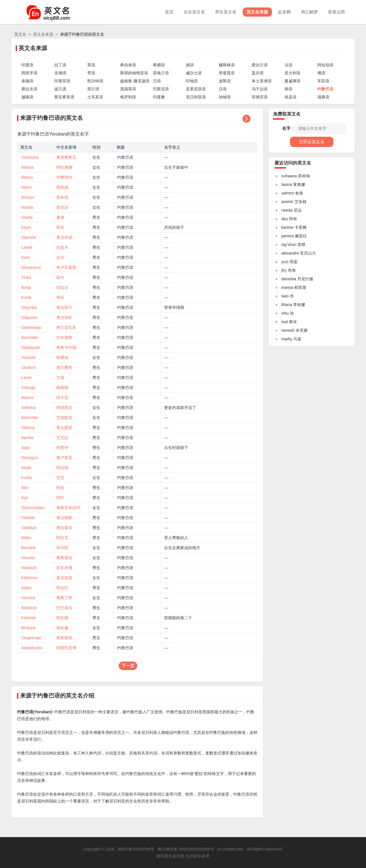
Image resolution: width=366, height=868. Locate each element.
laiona (287, 184)
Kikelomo (29, 578)
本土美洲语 (262, 81)
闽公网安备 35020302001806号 (186, 849)
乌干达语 (260, 89)
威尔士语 (194, 73)
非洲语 (60, 73)
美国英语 (128, 89)
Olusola (28, 558)
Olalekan (29, 528)
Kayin (26, 227)
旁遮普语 (227, 73)
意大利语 (293, 73)
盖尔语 (258, 73)
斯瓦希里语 (64, 97)
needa (287, 210)
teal (285, 322)
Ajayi (25, 448)
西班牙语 (29, 73)
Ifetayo (27, 177)
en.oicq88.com (230, 849)
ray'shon (289, 245)
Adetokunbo (32, 648)
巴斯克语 (161, 89)
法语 (289, 65)
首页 (164, 12)
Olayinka (29, 307)
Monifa (27, 207)
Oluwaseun (31, 267)
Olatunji (28, 428)
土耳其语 (95, 97)
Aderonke (30, 418)
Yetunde (28, 357)
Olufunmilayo (33, 508)
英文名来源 (254, 12)
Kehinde (28, 618)
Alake (26, 538)
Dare (25, 257)
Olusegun (30, 458)
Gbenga (28, 388)
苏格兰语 (161, 73)
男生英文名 (222, 12)
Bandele (28, 548)
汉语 (223, 89)
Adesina (28, 408)
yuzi (285, 262)
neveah (288, 330)
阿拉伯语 (325, 65)
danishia (289, 279)
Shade (27, 217)
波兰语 (60, 89)
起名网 (282, 12)
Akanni (27, 398)
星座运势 (336, 12)
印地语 (192, 81)
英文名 (20, 34)
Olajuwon (29, 317)
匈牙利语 (128, 97)
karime (287, 227)
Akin (25, 488)
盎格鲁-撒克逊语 (135, 81)
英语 (91, 65)
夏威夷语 (293, 81)
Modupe (28, 628)
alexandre (290, 253)
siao (285, 296)
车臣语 (323, 81)
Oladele (28, 518)
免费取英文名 (287, 114)
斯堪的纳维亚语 (134, 73)
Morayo (28, 197)
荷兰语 (93, 89)
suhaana (289, 176)
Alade (26, 468)
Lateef (27, 247)
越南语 (27, 97)
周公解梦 (308, 12)
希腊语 (159, 65)
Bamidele (29, 337)
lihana (287, 305)
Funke (27, 478)
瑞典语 (323, 97)
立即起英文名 (312, 142)
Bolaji (26, 287)
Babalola (29, 608)
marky (287, 339)
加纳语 (225, 97)
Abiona (27, 167)
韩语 (289, 89)
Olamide (29, 237)
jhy (284, 270)
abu (285, 219)
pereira (288, 236)
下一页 (128, 666)
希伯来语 (128, 65)
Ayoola (27, 438)
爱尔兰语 (260, 65)
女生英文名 (190, 12)
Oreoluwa (30, 157)
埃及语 (291, 97)
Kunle (26, 297)
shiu (285, 313)
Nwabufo (29, 568)
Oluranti (28, 598)
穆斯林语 (227, 65)
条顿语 (27, 81)
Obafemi (29, 368)
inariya (287, 287)
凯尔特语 (95, 81)
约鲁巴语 (325, 89)
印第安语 (62, 81)
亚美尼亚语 (196, 89)
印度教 (159, 97)
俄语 (321, 73)
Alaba (26, 588)
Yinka (26, 277)
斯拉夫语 (29, 89)
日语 (157, 81)
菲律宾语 (260, 97)
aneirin (287, 202)
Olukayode (31, 347)
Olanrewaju (31, 327)
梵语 (91, 73)
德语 (190, 65)
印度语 (27, 65)
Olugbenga (31, 638)
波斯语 (225, 81)
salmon (288, 193)
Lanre (26, 378)
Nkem (26, 187)
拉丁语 (60, 65)
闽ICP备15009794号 (136, 849)
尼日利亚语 (196, 97)
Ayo (25, 498)
